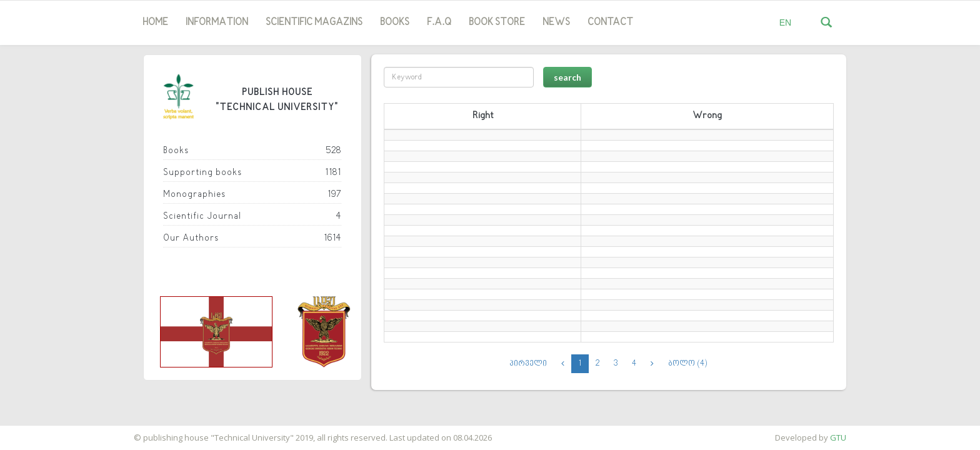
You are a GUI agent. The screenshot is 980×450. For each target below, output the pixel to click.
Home (155, 22)
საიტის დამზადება (37, 431)
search (567, 77)
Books (395, 22)
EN (785, 22)
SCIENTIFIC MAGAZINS (314, 22)
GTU (838, 437)
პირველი (528, 364)
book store (497, 22)
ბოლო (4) (687, 364)
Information (217, 22)
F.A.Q (439, 22)
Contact (610, 22)
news (556, 22)
